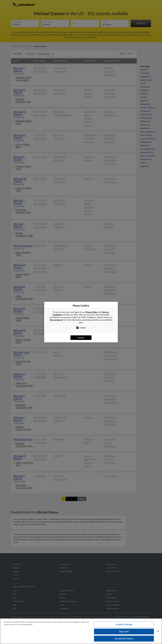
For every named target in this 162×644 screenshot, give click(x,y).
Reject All (124, 631)
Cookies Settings (124, 624)
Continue (81, 338)
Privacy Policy (92, 312)
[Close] (158, 631)
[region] (81, 631)
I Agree (81, 328)
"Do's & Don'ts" (56, 320)
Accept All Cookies (124, 638)
